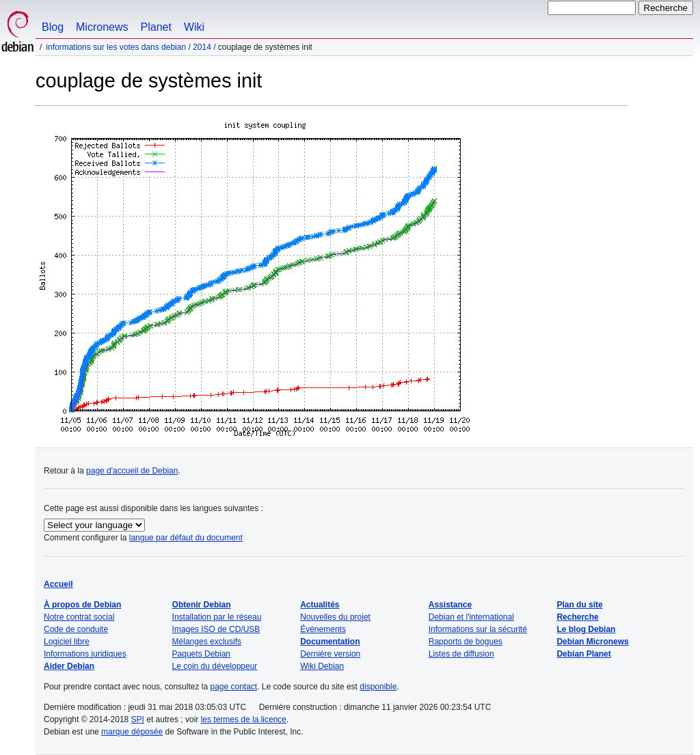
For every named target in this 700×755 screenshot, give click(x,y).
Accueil (58, 584)
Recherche (577, 617)
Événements (323, 629)
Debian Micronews (592, 642)
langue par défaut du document (186, 538)
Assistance (450, 605)
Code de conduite (76, 629)
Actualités (320, 605)
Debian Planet (583, 654)
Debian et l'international (471, 617)
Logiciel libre (67, 642)
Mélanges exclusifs (207, 642)
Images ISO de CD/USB (216, 629)
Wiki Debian (322, 666)
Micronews (102, 27)
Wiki (194, 27)
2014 (202, 47)
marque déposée (132, 732)
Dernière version (330, 654)
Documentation (330, 642)
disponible (378, 687)
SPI (138, 719)
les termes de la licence (244, 719)
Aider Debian (69, 666)
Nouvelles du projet (335, 617)
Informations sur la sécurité (478, 629)
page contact (233, 687)
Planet (156, 27)
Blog (53, 27)
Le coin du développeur (215, 666)
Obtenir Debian (202, 605)
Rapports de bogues (466, 642)
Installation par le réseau (217, 617)
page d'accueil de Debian (132, 471)
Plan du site (579, 605)
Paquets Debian (201, 654)
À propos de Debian (82, 605)
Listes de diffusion (461, 654)
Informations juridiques (85, 654)
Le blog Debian (586, 629)
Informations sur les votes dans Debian (116, 47)
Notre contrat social (79, 617)
